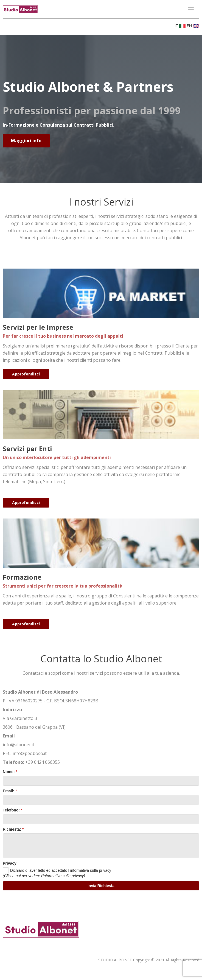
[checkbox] (57, 870)
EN (193, 26)
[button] (101, 886)
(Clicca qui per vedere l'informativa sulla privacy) (44, 876)
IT (181, 26)
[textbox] (101, 781)
